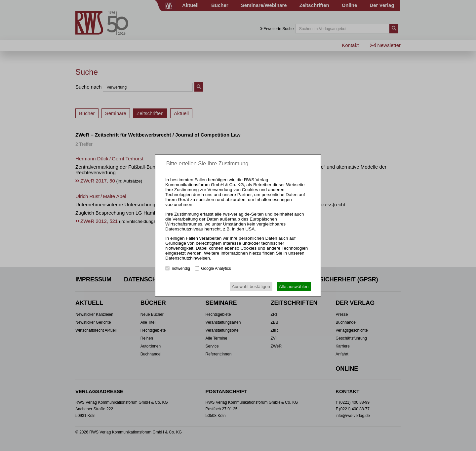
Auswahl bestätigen (251, 287)
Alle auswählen (294, 287)
